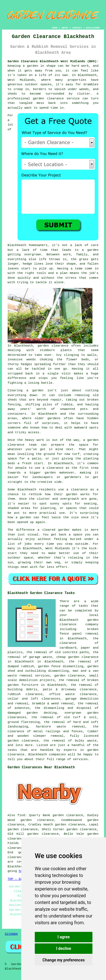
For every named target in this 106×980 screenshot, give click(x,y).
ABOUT (65, 28)
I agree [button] (63, 937)
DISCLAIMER (93, 28)
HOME (55, 28)
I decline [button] (63, 948)
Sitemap (11, 934)
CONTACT (77, 28)
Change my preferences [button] (63, 960)
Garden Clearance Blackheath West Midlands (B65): (53, 61)
